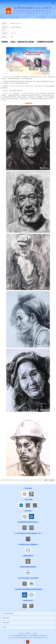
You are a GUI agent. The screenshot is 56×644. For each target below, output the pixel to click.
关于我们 (35, 633)
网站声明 (28, 633)
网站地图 (21, 633)
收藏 (46, 480)
